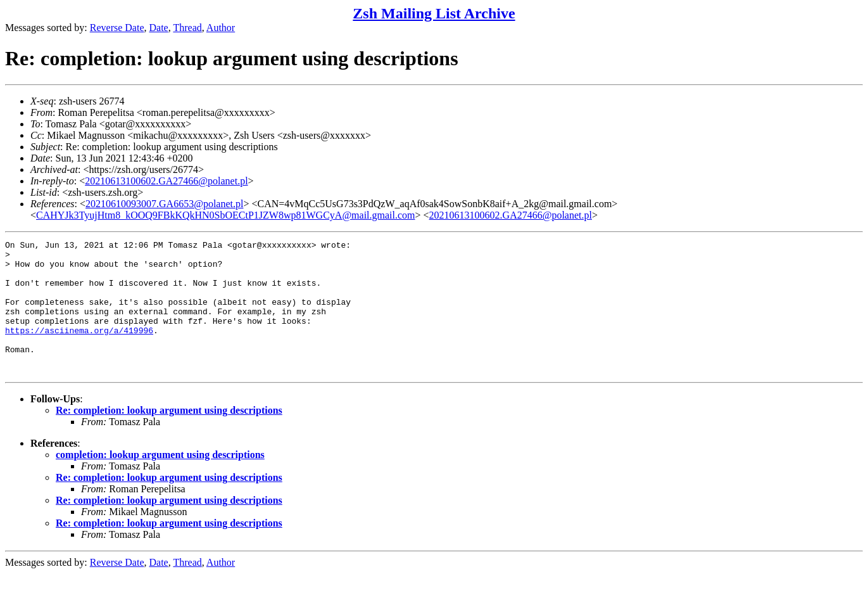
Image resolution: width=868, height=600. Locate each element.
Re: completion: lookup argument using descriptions (169, 437)
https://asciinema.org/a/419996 (79, 349)
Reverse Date (117, 28)
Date (159, 28)
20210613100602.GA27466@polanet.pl (166, 181)
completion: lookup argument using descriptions (160, 481)
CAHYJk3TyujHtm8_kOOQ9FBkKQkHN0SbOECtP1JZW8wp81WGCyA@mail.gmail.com (226, 215)
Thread (187, 28)
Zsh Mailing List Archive (434, 13)
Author (221, 28)
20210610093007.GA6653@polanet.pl (164, 204)
